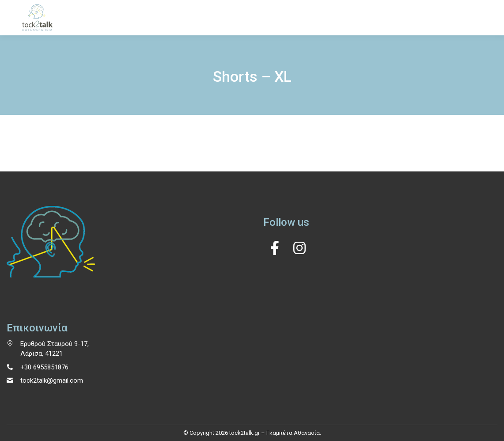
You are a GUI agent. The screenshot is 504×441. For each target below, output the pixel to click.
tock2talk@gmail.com (52, 380)
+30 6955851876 (44, 367)
